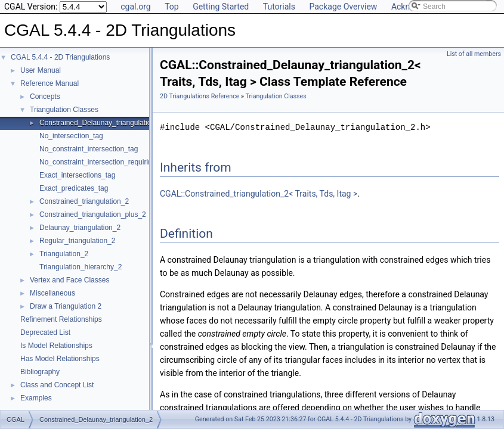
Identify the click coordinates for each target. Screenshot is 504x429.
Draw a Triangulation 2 (66, 306)
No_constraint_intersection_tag (89, 149)
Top (172, 7)
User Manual (41, 70)
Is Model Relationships (56, 346)
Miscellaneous (52, 293)
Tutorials (279, 7)
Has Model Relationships (60, 359)
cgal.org (135, 7)
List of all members (474, 54)
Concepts (45, 97)
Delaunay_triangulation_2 (80, 228)
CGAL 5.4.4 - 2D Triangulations (60, 57)
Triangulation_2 (64, 254)
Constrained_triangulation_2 (84, 201)
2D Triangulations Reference (200, 96)
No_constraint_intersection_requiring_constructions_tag (128, 162)
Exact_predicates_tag (74, 188)
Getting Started (221, 7)
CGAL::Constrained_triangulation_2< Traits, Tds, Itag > (259, 194)
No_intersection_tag (71, 136)
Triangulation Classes (64, 110)
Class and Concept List (57, 385)
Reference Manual (50, 83)
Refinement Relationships (61, 319)
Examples (36, 398)
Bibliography (40, 372)
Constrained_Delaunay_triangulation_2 (101, 123)
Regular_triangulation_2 (77, 241)
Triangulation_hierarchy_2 (81, 267)
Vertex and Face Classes (69, 280)
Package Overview (343, 7)
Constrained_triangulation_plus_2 (93, 214)
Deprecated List (45, 332)
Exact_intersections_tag (77, 175)
